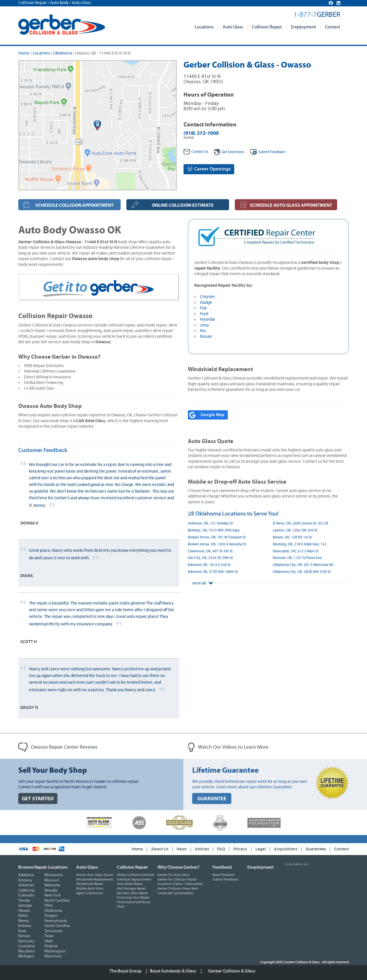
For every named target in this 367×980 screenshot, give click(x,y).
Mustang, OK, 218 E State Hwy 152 (300, 544)
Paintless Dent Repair (132, 893)
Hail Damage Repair (131, 888)
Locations (204, 27)
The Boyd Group (126, 971)
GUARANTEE (212, 799)
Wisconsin (53, 956)
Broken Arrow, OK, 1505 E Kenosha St (217, 544)
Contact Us (196, 152)
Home (24, 53)
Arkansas (26, 885)
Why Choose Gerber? (178, 867)
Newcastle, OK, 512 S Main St (296, 551)
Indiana (25, 926)
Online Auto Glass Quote (95, 875)
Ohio (49, 905)
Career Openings (209, 169)
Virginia (51, 946)
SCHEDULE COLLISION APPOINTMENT (75, 205)
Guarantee (316, 849)
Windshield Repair (90, 884)
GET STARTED (38, 799)
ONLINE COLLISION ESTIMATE (183, 205)
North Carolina (57, 901)
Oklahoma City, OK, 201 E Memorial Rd (303, 565)
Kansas (24, 936)
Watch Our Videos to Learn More (228, 747)
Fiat (203, 308)
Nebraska (52, 885)
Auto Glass (233, 27)
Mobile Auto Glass (90, 888)
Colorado (26, 895)
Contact (333, 27)
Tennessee (53, 931)
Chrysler (208, 297)
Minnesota (53, 875)
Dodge (206, 303)
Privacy (240, 849)
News (182, 849)
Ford (204, 314)
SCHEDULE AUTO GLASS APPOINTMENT (291, 205)
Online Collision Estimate (136, 875)
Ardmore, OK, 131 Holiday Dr (210, 523)
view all (202, 583)
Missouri (52, 880)
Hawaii (24, 911)
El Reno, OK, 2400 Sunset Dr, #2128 (300, 523)
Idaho (23, 916)
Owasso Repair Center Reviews (58, 747)
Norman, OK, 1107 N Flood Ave (297, 558)
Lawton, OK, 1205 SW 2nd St (295, 530)
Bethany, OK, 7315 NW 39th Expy (214, 530)
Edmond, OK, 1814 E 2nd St (209, 565)
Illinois (24, 921)
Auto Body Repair (130, 884)
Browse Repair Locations (43, 867)
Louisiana (27, 946)
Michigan (26, 956)
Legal (261, 849)
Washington (55, 951)
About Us (160, 849)
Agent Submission (90, 893)
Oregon (51, 916)
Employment (304, 27)
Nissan (206, 336)
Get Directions (229, 152)
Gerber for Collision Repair (177, 879)
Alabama (26, 875)
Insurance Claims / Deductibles (180, 884)
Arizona (25, 880)
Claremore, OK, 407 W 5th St (210, 551)
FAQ (221, 849)
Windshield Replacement (95, 879)
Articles (202, 849)
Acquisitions (286, 849)
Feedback (268, 152)
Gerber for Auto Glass (173, 875)
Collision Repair (267, 27)
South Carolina (57, 926)
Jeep (205, 325)
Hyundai (208, 319)
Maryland (26, 951)
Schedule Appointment (134, 879)
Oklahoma (63, 53)
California (26, 890)
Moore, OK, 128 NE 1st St (292, 537)
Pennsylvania (56, 921)
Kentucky (26, 941)
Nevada (51, 890)
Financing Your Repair (133, 897)
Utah (49, 941)
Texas (49, 936)
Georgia (25, 905)
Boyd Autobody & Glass (173, 971)
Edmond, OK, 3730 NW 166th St (213, 572)
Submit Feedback (225, 879)
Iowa (22, 931)
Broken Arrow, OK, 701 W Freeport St (217, 537)
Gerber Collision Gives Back (178, 888)
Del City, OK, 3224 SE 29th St (210, 558)
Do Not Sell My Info (296, 864)
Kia (203, 331)
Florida (24, 901)
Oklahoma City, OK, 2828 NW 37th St (302, 572)
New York (53, 895)
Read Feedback (224, 875)
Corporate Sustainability (176, 893)
